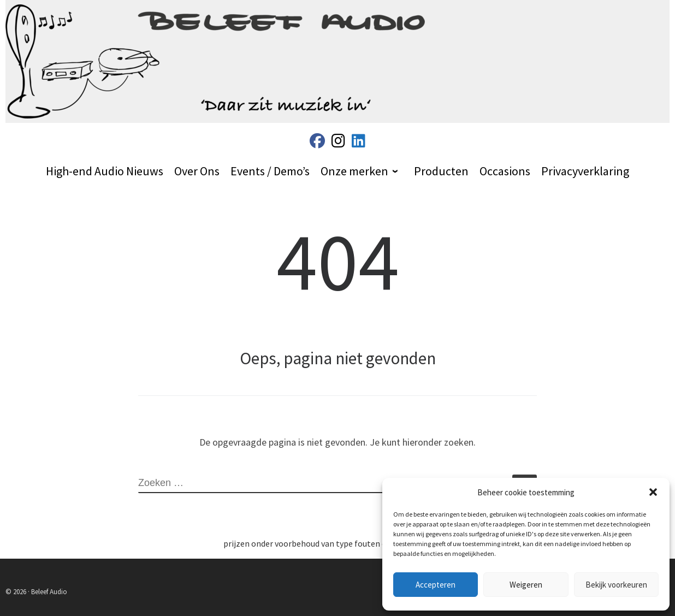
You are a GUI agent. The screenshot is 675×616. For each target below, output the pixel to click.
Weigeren (526, 585)
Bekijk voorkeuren (616, 585)
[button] (653, 492)
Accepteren (436, 585)
